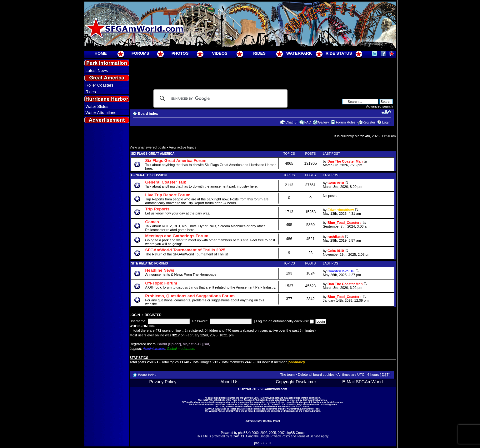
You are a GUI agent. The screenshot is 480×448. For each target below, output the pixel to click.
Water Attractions (101, 113)
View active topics (182, 147)
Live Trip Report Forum (168, 195)
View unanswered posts (148, 147)
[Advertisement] (107, 238)
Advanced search (380, 106)
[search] (220, 98)
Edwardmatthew (341, 210)
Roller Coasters (100, 85)
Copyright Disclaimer (296, 382)
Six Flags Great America (153, 154)
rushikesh (336, 237)
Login (386, 122)
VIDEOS (220, 53)
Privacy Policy (163, 382)
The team (287, 375)
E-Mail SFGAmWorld (362, 382)
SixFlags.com (330, 404)
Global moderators (181, 349)
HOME (101, 53)
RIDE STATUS (339, 53)
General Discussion (149, 175)
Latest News (97, 70)
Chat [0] (291, 122)
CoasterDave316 (341, 271)
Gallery (324, 122)
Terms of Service (308, 436)
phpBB (243, 433)
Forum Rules (346, 122)
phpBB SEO (263, 443)
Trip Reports (157, 209)
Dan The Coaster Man (345, 161)
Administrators (154, 349)
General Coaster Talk (166, 182)
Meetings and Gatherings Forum (177, 236)
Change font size (386, 112)
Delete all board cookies (316, 375)
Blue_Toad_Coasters (345, 223)
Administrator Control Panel (263, 421)
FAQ (308, 122)
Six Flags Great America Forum (176, 161)
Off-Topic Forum (161, 283)
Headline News (160, 270)
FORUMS (140, 53)
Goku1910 (336, 183)
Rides (91, 92)
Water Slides (97, 106)
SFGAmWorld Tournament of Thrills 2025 (185, 250)
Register (369, 122)
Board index (148, 113)
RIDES (259, 53)
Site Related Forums (150, 263)
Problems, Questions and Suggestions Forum (190, 296)
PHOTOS (180, 53)
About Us (229, 382)
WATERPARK (299, 53)
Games (152, 222)
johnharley (296, 362)
